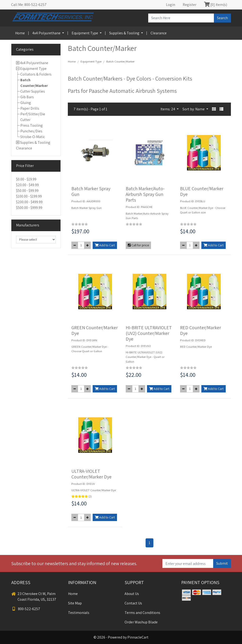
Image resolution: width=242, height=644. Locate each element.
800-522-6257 (26, 609)
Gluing (26, 103)
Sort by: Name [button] (194, 109)
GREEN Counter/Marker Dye (95, 330)
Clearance (159, 33)
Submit (222, 563)
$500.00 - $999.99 (29, 208)
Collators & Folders (36, 74)
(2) (90, 496)
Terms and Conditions (142, 613)
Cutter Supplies (33, 91)
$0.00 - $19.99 (26, 179)
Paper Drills (30, 108)
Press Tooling (32, 125)
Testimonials (79, 613)
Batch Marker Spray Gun (91, 191)
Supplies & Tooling (125, 33)
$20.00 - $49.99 (27, 185)
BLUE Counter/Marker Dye (202, 191)
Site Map (75, 603)
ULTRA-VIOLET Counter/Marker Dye (91, 474)
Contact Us (133, 603)
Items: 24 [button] (168, 109)
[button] (214, 109)
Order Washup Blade (141, 622)
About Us (132, 594)
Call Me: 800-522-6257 (29, 5)
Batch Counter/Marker (120, 61)
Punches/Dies (31, 131)
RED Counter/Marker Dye (201, 330)
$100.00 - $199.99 (29, 196)
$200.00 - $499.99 (29, 202)
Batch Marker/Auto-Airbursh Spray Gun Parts (145, 194)
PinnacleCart (138, 637)
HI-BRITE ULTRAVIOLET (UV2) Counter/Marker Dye (149, 333)
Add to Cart (105, 245)
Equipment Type (85, 33)
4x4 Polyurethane (47, 33)
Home (20, 33)
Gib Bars (27, 97)
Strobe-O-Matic (33, 137)
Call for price (138, 245)
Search (222, 18)
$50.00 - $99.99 (27, 191)
